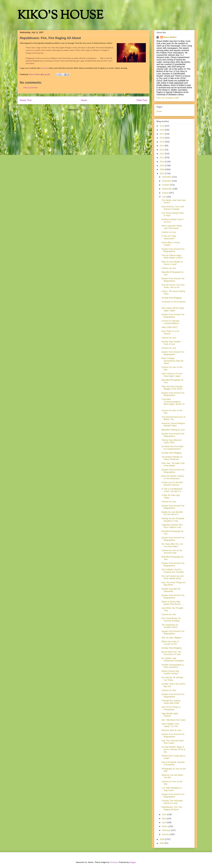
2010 (162, 162)
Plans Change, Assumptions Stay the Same (172, 361)
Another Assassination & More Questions (173, 666)
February (166, 830)
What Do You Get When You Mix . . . (172, 776)
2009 (162, 165)
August (165, 193)
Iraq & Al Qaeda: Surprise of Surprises (173, 763)
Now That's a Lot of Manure (170, 332)
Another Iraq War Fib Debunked (171, 590)
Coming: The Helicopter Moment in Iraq (172, 802)
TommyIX (114, 862)
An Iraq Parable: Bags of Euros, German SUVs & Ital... (173, 749)
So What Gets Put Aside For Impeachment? (172, 448)
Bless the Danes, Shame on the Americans (173, 477)
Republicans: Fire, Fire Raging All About (172, 808)
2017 (162, 134)
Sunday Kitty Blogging (172, 298)
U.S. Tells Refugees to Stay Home (172, 789)
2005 (162, 843)
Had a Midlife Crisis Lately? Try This (170, 725)
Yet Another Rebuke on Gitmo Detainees (172, 458)
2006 (162, 839)
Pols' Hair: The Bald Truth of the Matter (173, 464)
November (167, 181)
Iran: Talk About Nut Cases (174, 720)
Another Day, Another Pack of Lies (171, 343)
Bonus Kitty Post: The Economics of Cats (171, 653)
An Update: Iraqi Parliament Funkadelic (173, 659)
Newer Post (26, 100)
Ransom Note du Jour (171, 730)
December (167, 177)
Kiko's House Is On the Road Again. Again (172, 375)
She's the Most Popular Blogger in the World (172, 388)
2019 (162, 126)
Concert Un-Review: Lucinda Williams (171, 322)
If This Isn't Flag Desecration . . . (170, 237)
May (164, 818)
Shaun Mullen (170, 37)
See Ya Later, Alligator (172, 638)
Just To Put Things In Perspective (171, 708)
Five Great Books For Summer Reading (171, 620)
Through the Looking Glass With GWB (171, 702)
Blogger (132, 862)
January (166, 834)
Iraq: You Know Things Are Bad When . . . (174, 584)
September (167, 189)
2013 (162, 150)
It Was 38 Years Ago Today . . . (171, 496)
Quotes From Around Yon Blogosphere (173, 250)
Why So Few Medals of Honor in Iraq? (172, 263)
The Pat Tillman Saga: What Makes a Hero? (172, 257)
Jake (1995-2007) (170, 327)
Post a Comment (30, 88)
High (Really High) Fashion (170, 715)
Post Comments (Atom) (89, 110)
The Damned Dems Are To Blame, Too (174, 418)
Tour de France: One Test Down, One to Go (173, 286)
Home (84, 100)
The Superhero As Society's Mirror (170, 626)
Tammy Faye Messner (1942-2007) (172, 441)
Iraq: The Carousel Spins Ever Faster (173, 742)
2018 (162, 130)
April (164, 822)
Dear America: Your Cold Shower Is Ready (173, 208)
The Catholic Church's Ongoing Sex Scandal (172, 571)
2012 (162, 154)
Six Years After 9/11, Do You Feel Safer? (172, 545)
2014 (162, 146)
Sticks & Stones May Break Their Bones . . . (173, 603)
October (166, 185)
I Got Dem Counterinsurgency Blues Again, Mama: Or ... (173, 403)
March (165, 826)
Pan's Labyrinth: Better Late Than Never (172, 227)
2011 (162, 158)
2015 (162, 142)
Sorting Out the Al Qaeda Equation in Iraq (173, 520)
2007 (162, 173)
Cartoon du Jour (169, 232)
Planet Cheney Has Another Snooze (170, 672)
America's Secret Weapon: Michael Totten (174, 425)
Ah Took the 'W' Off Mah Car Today (172, 679)
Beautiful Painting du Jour (173, 430)
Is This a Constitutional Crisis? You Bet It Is (172, 490)
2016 (162, 138)
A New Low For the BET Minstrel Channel (172, 484)
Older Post (142, 100)
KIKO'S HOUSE (60, 16)
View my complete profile (168, 98)
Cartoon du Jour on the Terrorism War (172, 552)
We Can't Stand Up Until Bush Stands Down (173, 577)
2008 (162, 169)
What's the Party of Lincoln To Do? (170, 643)
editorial (44, 68)
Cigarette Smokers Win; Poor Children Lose (172, 526)
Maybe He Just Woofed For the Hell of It (172, 513)
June (164, 814)
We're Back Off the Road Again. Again (173, 309)
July (164, 197)
